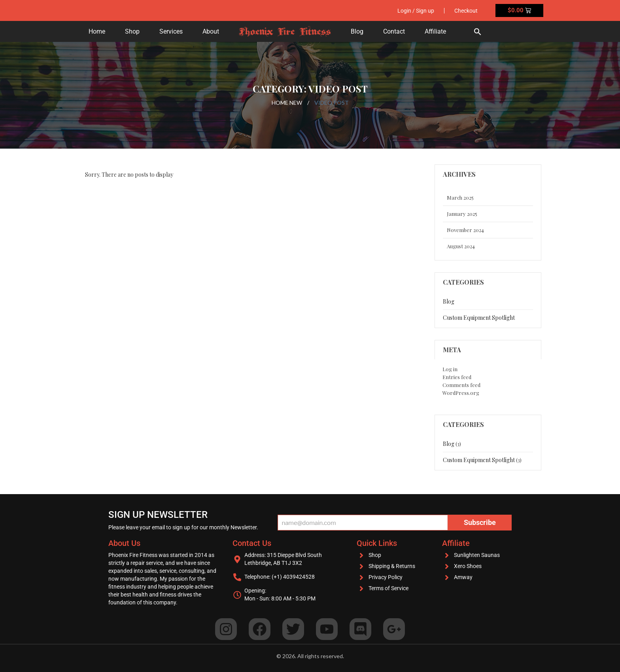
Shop (132, 31)
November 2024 (465, 230)
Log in (450, 369)
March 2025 (460, 197)
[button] (478, 31)
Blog (357, 31)
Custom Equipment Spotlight (479, 318)
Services (171, 31)
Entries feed (457, 377)
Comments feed (461, 385)
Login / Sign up (416, 11)
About (211, 31)
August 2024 (461, 246)
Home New (287, 103)
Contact (394, 31)
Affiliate (435, 31)
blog (449, 301)
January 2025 (462, 214)
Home (97, 31)
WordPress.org (461, 393)
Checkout (466, 11)
